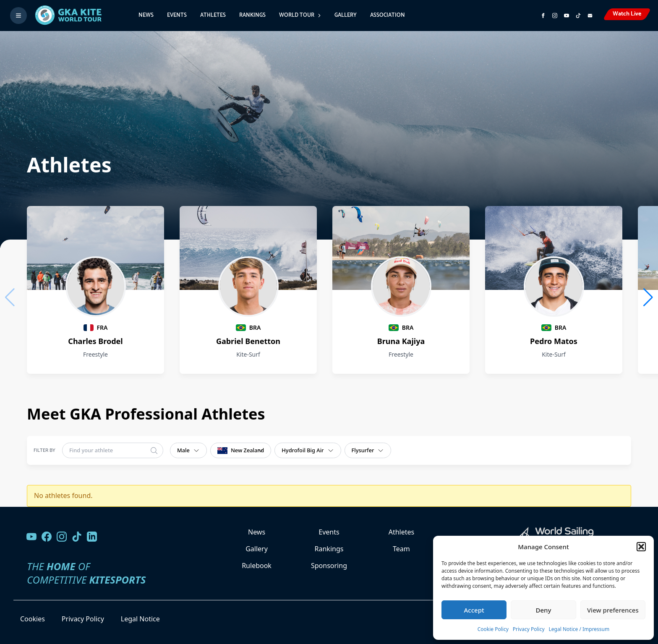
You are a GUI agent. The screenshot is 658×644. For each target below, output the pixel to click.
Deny (544, 610)
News (146, 15)
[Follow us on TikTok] (77, 537)
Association (388, 15)
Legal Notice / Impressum (579, 629)
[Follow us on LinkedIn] (92, 537)
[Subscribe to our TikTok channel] (578, 16)
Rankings (252, 15)
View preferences (613, 610)
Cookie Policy (493, 629)
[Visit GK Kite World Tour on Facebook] (543, 16)
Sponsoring (329, 566)
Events (177, 15)
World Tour (300, 15)
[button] (641, 547)
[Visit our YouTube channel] (31, 537)
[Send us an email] (590, 16)
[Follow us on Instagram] (555, 16)
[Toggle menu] (18, 16)
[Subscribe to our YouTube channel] (567, 16)
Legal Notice (140, 619)
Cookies (33, 619)
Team (401, 549)
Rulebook (257, 566)
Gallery (346, 15)
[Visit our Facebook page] (47, 537)
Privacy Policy (529, 629)
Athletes (213, 15)
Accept (474, 610)
